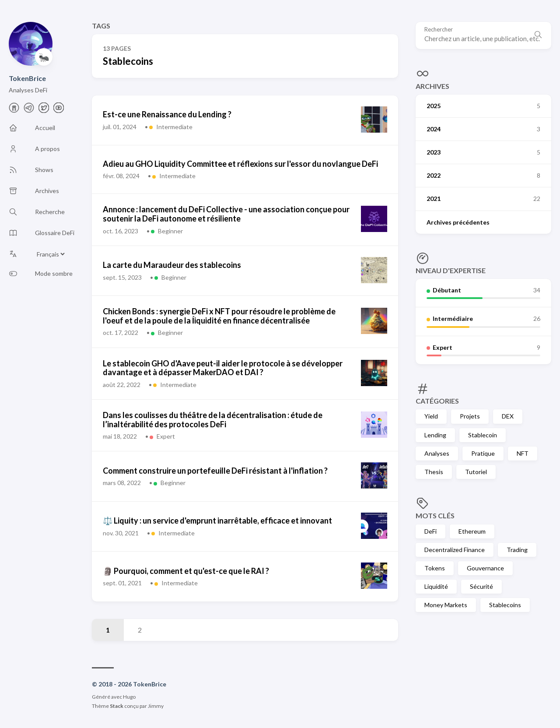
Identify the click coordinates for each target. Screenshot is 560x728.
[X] (44, 110)
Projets (470, 416)
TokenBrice (27, 78)
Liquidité (436, 586)
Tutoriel (476, 472)
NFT (523, 453)
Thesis (434, 472)
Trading (517, 550)
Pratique (483, 453)
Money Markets (446, 605)
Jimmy (156, 706)
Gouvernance (485, 568)
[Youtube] (59, 110)
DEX (508, 416)
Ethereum (472, 531)
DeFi (430, 531)
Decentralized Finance (455, 550)
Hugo (129, 697)
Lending (435, 435)
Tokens (435, 568)
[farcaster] (14, 110)
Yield (431, 416)
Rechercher (439, 30)
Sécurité (481, 586)
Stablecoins (505, 605)
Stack (117, 706)
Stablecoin (483, 435)
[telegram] (29, 110)
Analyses (437, 453)
